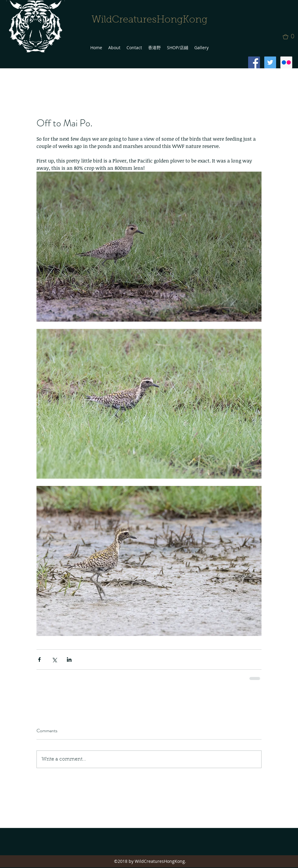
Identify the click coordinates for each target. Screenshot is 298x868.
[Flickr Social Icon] (286, 62)
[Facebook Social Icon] (254, 62)
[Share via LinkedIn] (69, 660)
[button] (290, 37)
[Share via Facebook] (39, 660)
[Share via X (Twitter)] (54, 660)
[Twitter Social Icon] (270, 62)
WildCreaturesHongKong (149, 20)
